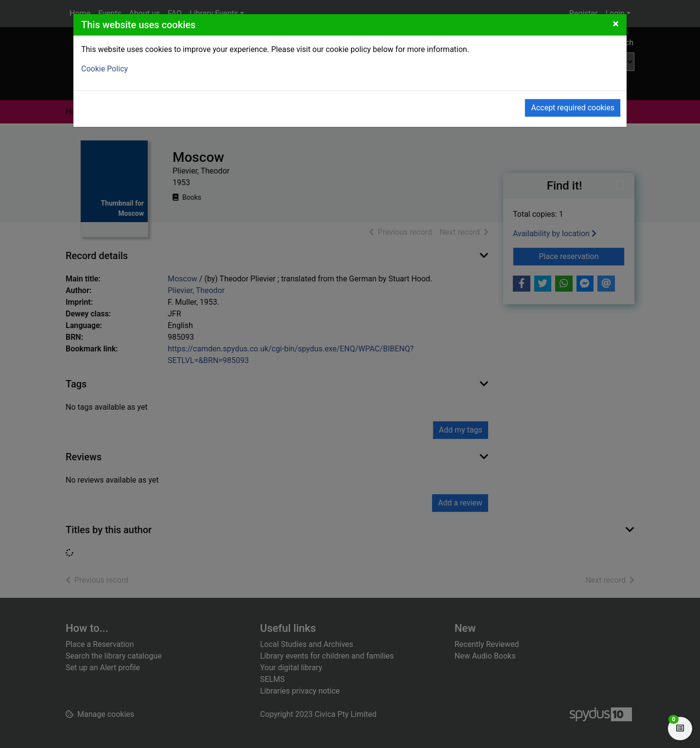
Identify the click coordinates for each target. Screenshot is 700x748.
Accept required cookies (573, 108)
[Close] (616, 24)
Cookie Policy (105, 69)
